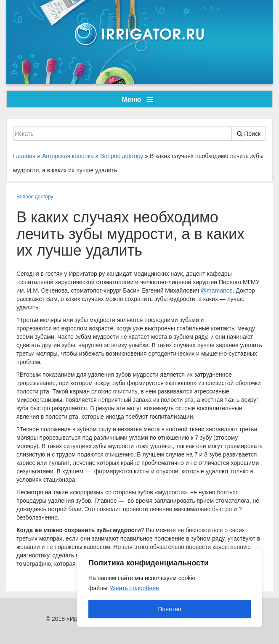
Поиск (249, 134)
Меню (138, 99)
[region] (170, 588)
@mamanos (217, 290)
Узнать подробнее (134, 588)
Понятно (169, 609)
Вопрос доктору (35, 197)
